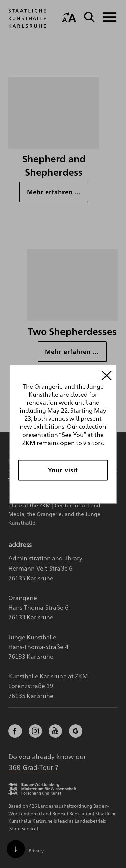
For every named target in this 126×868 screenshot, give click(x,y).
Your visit (63, 470)
